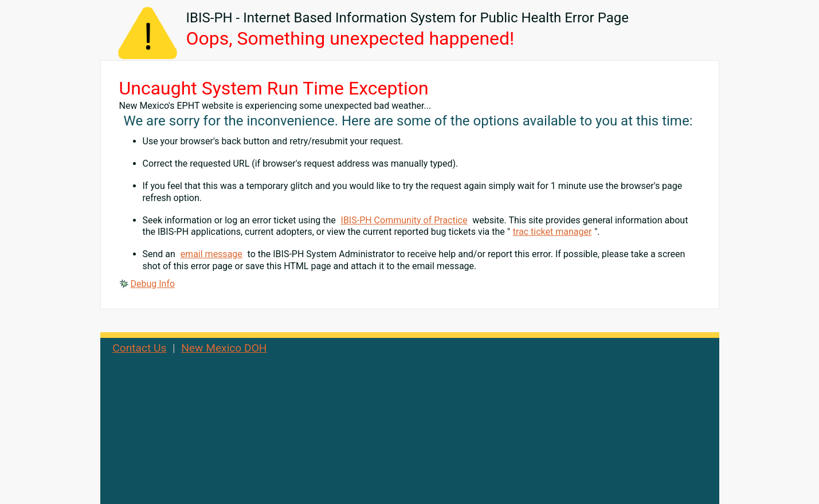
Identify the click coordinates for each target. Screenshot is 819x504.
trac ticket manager (552, 232)
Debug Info (153, 284)
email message (211, 254)
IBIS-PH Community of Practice (404, 220)
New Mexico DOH (224, 348)
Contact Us (139, 348)
